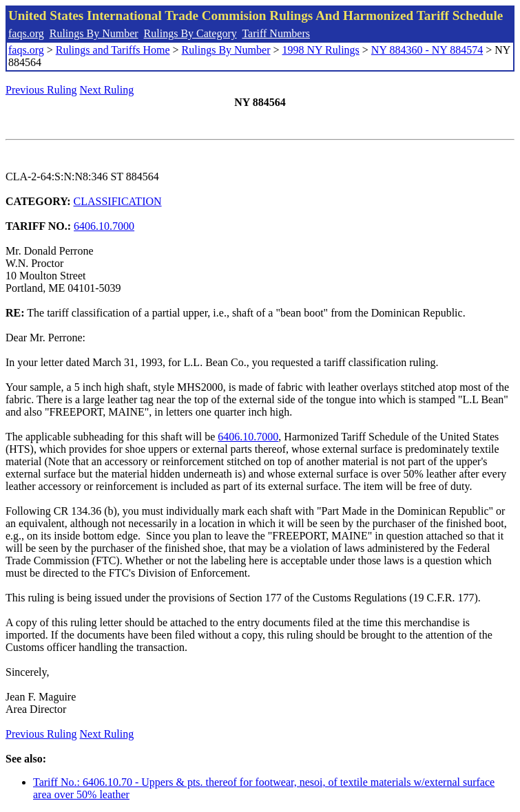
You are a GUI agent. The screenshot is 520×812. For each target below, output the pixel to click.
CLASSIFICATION (118, 201)
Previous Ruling (41, 90)
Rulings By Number (94, 33)
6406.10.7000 (104, 226)
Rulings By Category (190, 33)
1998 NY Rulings (321, 50)
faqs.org (26, 33)
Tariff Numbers (276, 33)
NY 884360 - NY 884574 (427, 50)
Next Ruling (107, 90)
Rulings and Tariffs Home (113, 50)
